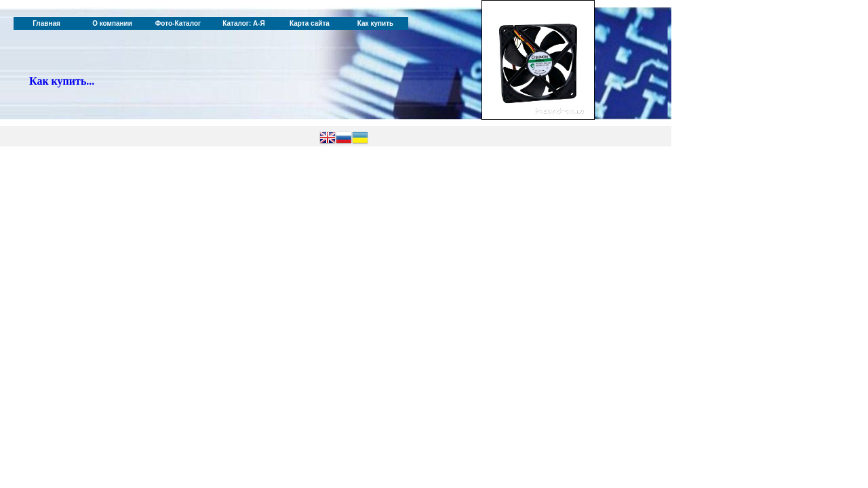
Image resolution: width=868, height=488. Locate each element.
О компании (112, 23)
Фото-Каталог (178, 23)
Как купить (375, 23)
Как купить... (62, 81)
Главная (46, 23)
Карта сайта (310, 23)
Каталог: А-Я (244, 23)
